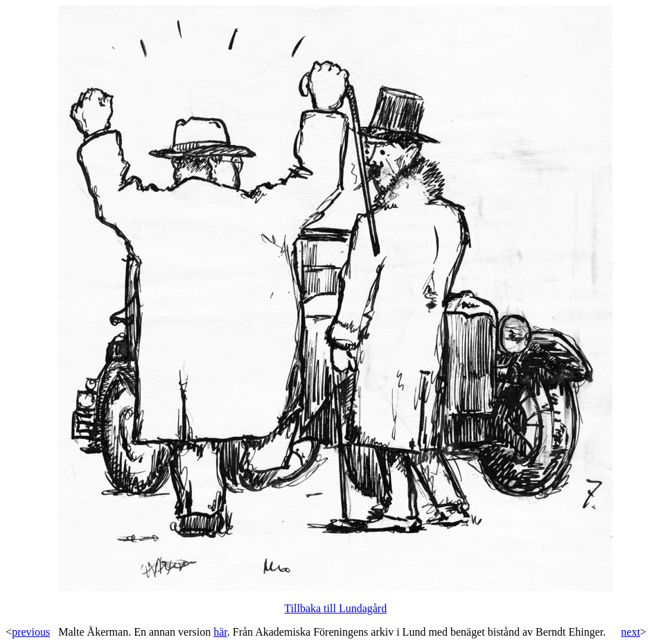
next (631, 632)
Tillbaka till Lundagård (335, 608)
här (220, 632)
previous (31, 632)
